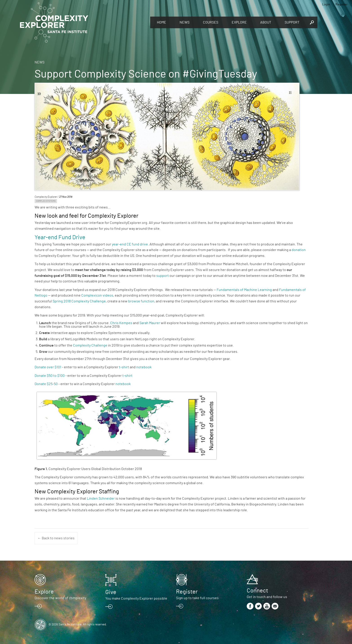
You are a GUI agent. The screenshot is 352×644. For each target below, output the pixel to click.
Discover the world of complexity (60, 598)
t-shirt (124, 367)
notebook (144, 367)
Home (162, 22)
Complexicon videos (97, 295)
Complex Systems (46, 201)
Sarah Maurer (150, 323)
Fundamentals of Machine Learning (245, 290)
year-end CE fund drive (130, 244)
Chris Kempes (121, 323)
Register (341, 4)
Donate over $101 (48, 367)
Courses (211, 22)
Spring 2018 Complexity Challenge (79, 301)
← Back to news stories (56, 538)
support (163, 276)
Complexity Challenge (90, 345)
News (185, 22)
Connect (257, 591)
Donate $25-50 (46, 384)
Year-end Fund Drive (60, 237)
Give (111, 592)
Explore (239, 22)
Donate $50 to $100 (50, 376)
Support (292, 22)
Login (326, 4)
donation (299, 250)
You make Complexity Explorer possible (136, 598)
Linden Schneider (101, 499)
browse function (141, 301)
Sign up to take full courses (197, 598)
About (266, 22)
